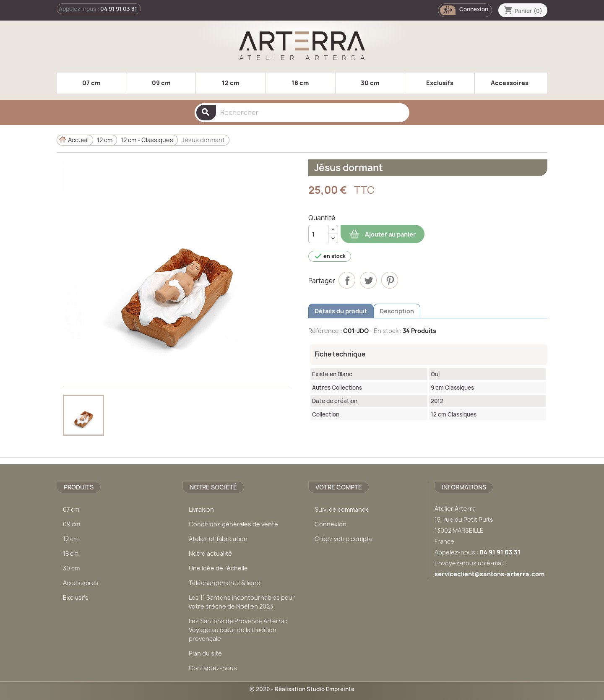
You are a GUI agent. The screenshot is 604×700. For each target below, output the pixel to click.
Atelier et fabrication (218, 539)
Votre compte (339, 487)
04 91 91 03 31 (119, 9)
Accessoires (510, 83)
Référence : (325, 331)
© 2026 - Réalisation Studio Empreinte (302, 689)
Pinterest (390, 280)
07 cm (91, 83)
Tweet (368, 280)
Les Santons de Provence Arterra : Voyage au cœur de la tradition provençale (238, 630)
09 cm (161, 83)
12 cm (230, 83)
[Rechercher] (302, 113)
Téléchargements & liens (224, 583)
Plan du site (205, 653)
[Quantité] (318, 234)
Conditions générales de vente (233, 524)
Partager (347, 280)
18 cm (300, 83)
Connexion (331, 524)
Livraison (201, 509)
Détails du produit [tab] (341, 311)
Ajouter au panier (383, 234)
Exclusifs (440, 83)
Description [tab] (397, 311)
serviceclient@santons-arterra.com (489, 574)
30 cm (370, 83)
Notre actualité (210, 553)
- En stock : (386, 331)
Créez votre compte (344, 539)
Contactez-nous (213, 668)
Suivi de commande (342, 509)
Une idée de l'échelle (218, 568)
